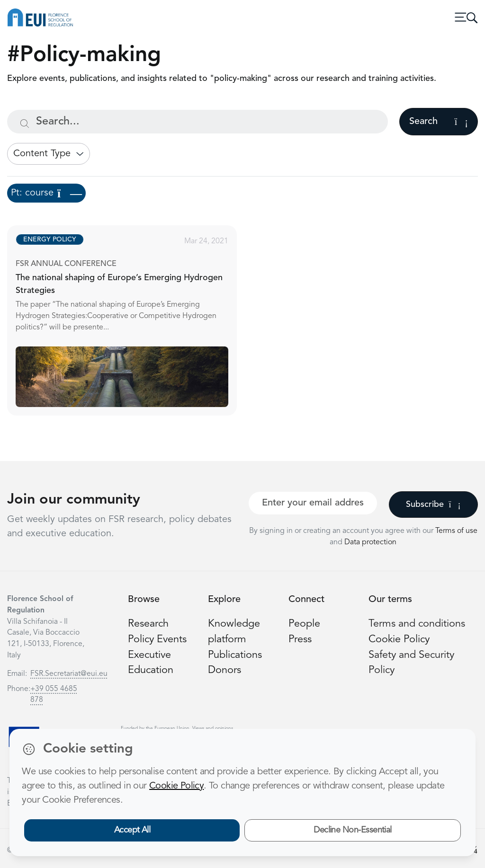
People (304, 624)
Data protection (370, 542)
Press (300, 640)
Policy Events (157, 640)
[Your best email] (313, 503)
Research (148, 624)
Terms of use (456, 531)
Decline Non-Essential (353, 830)
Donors (225, 670)
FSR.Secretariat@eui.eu (69, 674)
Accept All (132, 830)
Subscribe (433, 505)
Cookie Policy (399, 640)
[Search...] (198, 122)
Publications (235, 655)
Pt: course (46, 193)
